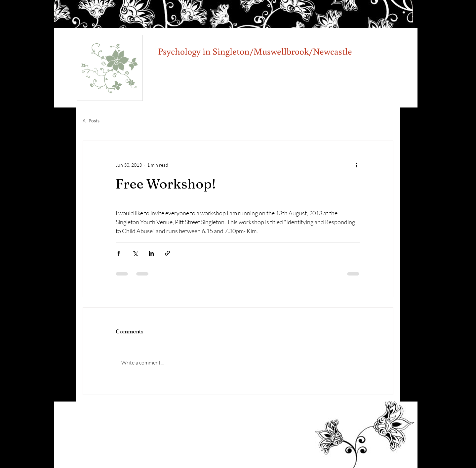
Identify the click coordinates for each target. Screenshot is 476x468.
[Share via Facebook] (119, 253)
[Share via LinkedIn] (151, 253)
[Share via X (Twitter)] (135, 253)
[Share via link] (167, 253)
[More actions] (356, 165)
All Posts (91, 121)
